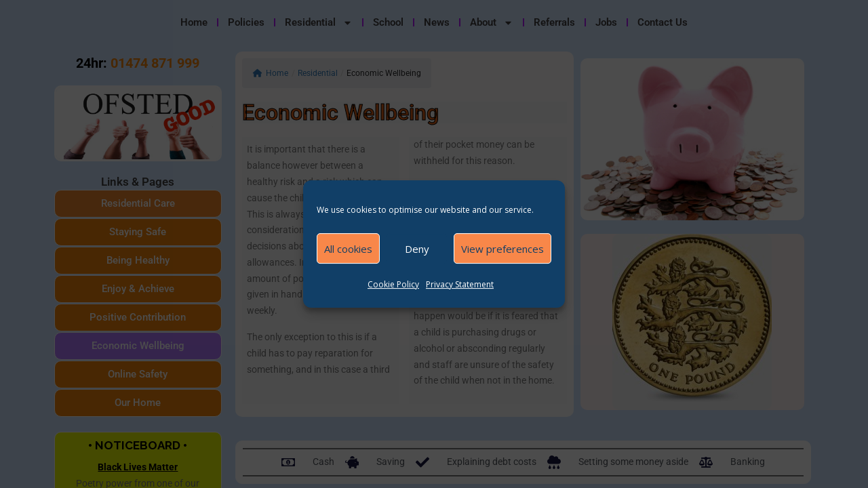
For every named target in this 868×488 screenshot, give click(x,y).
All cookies (348, 249)
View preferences (502, 249)
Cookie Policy (393, 284)
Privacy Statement (460, 284)
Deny (417, 249)
